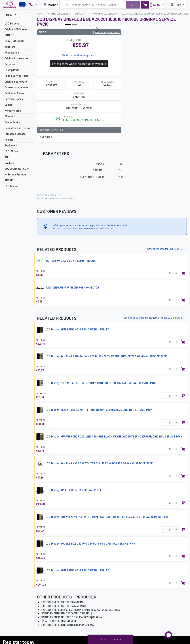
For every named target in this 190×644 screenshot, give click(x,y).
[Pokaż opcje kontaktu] (33, 5)
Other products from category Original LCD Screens (154, 318)
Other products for (166, 249)
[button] (153, 5)
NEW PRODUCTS (14, 41)
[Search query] (95, 5)
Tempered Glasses (15, 134)
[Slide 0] (68, 24)
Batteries (10, 64)
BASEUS (9, 163)
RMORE (9, 180)
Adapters (10, 47)
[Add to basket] (183, 273)
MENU (50, 5)
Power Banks (12, 122)
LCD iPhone (11, 151)
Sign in (177, 5)
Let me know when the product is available (79, 64)
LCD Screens (12, 23)
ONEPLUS (79, 14)
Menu (11, 15)
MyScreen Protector (16, 174)
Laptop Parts (12, 70)
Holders (9, 140)
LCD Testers (11, 186)
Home (40, 14)
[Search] (133, 5)
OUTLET (9, 35)
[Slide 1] (74, 24)
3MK (7, 157)
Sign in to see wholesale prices (79, 55)
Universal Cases (14, 99)
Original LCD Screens (17, 29)
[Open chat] (169, 635)
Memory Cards (13, 111)
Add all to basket (110, 639)
